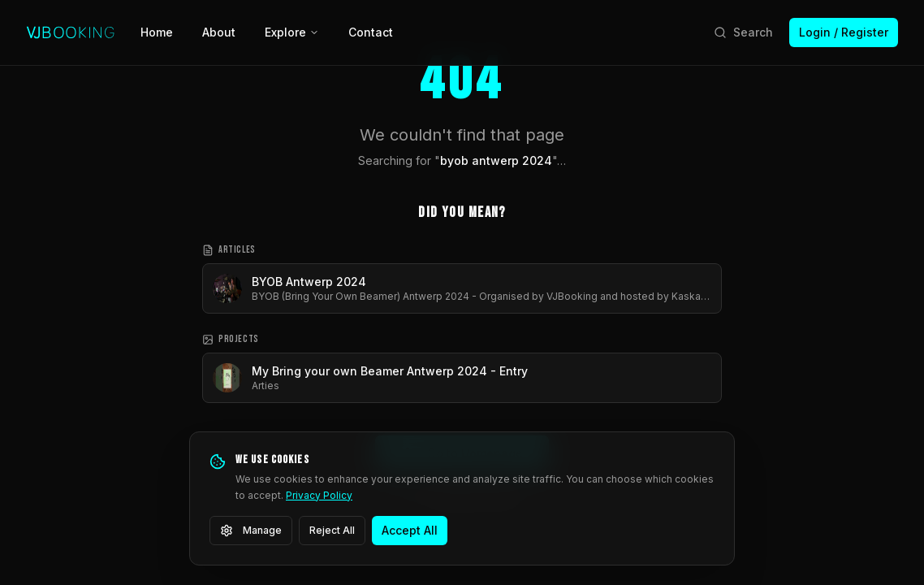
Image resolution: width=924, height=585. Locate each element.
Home (157, 32)
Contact (371, 32)
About (219, 32)
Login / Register (844, 32)
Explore (292, 32)
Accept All (410, 530)
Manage (251, 531)
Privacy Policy (319, 495)
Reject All (332, 530)
